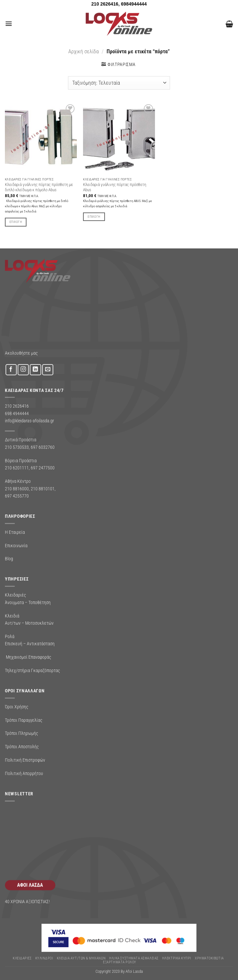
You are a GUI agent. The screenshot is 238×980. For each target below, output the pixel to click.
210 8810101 (43, 489)
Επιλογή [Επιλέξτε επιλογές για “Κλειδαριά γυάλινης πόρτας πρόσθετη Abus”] (94, 217)
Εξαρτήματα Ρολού (120, 962)
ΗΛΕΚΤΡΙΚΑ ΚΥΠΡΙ (177, 958)
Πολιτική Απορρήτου (24, 773)
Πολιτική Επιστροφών (25, 760)
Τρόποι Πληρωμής (22, 733)
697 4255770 (17, 496)
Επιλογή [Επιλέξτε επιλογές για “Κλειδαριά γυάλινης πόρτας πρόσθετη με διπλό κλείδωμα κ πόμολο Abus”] (16, 222)
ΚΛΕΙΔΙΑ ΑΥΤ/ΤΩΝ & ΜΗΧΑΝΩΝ (81, 958)
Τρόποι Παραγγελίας (24, 720)
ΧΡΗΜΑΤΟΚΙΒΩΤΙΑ (209, 958)
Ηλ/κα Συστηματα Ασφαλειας (134, 958)
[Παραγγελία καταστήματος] (119, 83)
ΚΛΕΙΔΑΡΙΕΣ (22, 958)
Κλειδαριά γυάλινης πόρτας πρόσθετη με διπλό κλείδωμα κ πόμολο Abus (39, 187)
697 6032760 (43, 447)
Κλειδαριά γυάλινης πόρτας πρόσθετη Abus (115, 187)
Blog (9, 559)
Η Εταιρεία (15, 532)
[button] (8, 24)
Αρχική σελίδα (84, 51)
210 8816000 (17, 489)
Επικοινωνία (16, 546)
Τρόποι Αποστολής (22, 747)
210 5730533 (17, 447)
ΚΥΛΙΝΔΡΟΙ (44, 958)
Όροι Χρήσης (17, 707)
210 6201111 (17, 468)
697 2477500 (43, 468)
